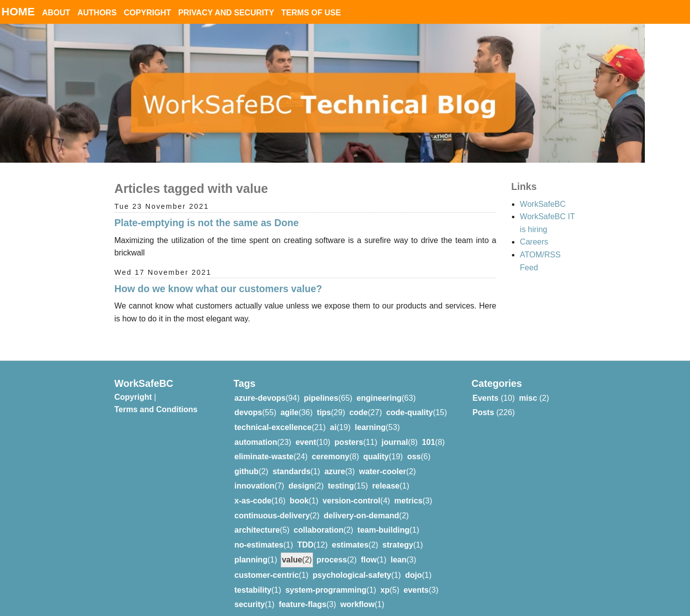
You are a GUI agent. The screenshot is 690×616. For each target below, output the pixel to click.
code (358, 400)
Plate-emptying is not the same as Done (207, 223)
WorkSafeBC (543, 204)
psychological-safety (352, 563)
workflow (357, 592)
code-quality (409, 400)
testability (253, 578)
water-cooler (383, 460)
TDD (305, 533)
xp (385, 578)
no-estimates (259, 533)
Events (486, 386)
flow (369, 548)
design (301, 474)
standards (291, 460)
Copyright (148, 13)
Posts (484, 400)
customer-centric (267, 563)
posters (349, 430)
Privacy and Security (226, 13)
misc (528, 386)
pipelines (321, 386)
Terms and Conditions (156, 398)
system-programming (326, 578)
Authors (97, 13)
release (386, 474)
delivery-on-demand (362, 504)
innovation (255, 474)
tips (324, 400)
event (306, 430)
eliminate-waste (264, 445)
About (56, 13)
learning (370, 415)
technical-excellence (273, 415)
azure (335, 460)
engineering (379, 386)
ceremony (331, 445)
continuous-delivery (272, 504)
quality (376, 445)
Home (18, 12)
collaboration (318, 518)
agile (289, 400)
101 (428, 430)
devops (249, 400)
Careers (534, 242)
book (299, 489)
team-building (384, 518)
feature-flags (303, 592)
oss (414, 445)
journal (395, 430)
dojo (414, 563)
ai (333, 415)
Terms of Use (311, 13)
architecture (257, 518)
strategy (398, 533)
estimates (350, 533)
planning (251, 548)
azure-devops (260, 386)
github (247, 460)
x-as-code (253, 489)
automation (256, 430)
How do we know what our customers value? (219, 289)
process (332, 548)
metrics (408, 489)
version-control (351, 489)
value (292, 548)
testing (341, 474)
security (250, 592)
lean (399, 548)
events (416, 578)
